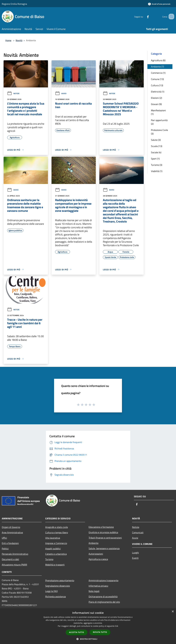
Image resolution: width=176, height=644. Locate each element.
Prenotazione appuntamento (60, 580)
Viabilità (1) (157, 171)
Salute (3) (156, 140)
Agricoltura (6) (158, 60)
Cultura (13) (157, 85)
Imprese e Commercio (56, 543)
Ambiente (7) (157, 67)
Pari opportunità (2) (159, 122)
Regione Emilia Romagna (14, 4)
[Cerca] (171, 17)
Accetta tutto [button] (77, 632)
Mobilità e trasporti (55, 565)
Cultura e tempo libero (57, 532)
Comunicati (138, 532)
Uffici (4, 538)
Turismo (49, 559)
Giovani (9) (156, 104)
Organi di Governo (11, 527)
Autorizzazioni (96, 554)
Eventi (135, 558)
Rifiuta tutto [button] (100, 632)
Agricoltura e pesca (98, 559)
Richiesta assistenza (56, 596)
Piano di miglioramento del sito (104, 602)
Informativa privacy (98, 586)
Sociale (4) (156, 152)
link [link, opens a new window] (117, 626)
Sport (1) (155, 159)
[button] (88, 639)
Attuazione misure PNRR (14, 565)
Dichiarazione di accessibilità (103, 596)
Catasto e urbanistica (56, 554)
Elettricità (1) (158, 92)
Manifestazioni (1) (158, 112)
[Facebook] (144, 16)
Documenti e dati (10, 559)
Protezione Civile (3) (159, 132)
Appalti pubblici (53, 549)
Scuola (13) (157, 146)
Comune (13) (157, 79)
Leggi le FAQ (52, 591)
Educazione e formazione (101, 527)
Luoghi (135, 553)
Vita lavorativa (53, 538)
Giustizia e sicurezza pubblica (103, 532)
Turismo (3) (157, 165)
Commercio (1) (158, 73)
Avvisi (61, 93)
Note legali (94, 591)
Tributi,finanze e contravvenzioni (105, 538)
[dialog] (88, 626)
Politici (5, 549)
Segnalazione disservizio (58, 586)
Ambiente (94, 543)
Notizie (13, 93)
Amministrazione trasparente (103, 580)
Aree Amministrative (12, 532)
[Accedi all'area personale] (159, 4)
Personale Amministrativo (15, 554)
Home (8, 40)
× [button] (173, 612)
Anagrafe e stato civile (57, 527)
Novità (19, 40)
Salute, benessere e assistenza (104, 548)
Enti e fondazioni (10, 543)
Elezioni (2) (156, 98)
